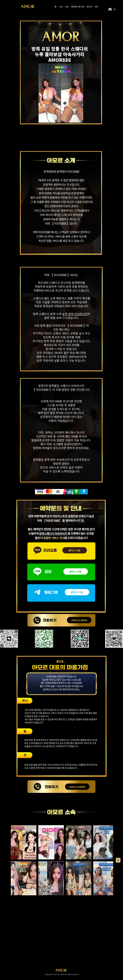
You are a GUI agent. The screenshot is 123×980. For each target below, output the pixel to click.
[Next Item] (118, 860)
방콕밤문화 (50, 171)
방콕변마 (62, 171)
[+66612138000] (79, 620)
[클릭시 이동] (75, 550)
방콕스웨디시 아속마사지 (53, 533)
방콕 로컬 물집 (31, 765)
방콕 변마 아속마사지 (75, 314)
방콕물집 (54, 386)
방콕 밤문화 (35, 710)
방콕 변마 (29, 740)
